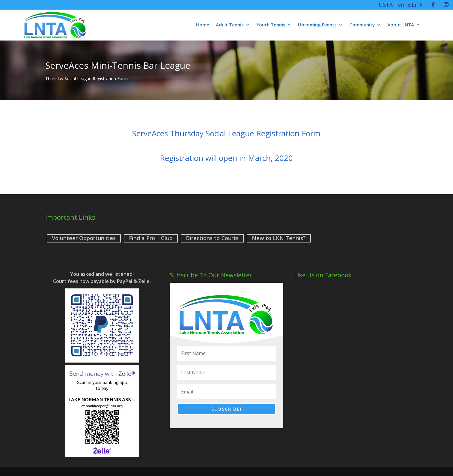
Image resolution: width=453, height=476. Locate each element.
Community (362, 25)
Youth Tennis (271, 25)
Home (203, 25)
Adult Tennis (230, 25)
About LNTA (401, 25)
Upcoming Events (317, 25)
